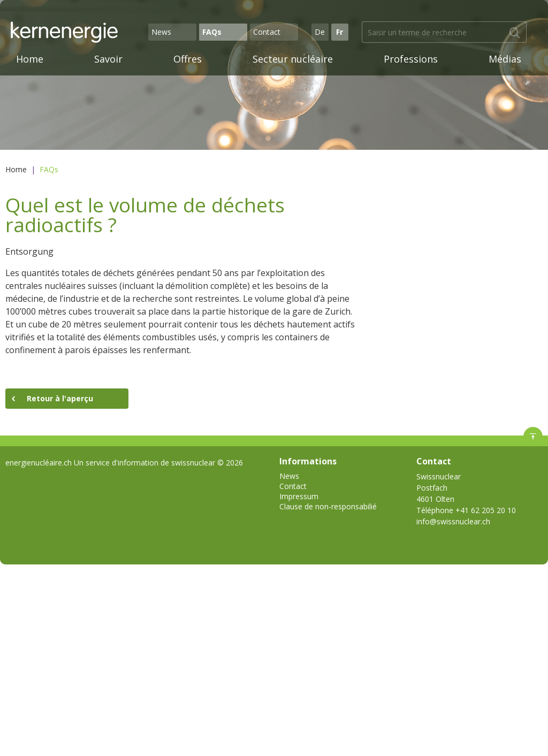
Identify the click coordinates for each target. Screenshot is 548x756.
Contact (267, 32)
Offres (188, 59)
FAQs (212, 32)
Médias (505, 59)
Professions (411, 59)
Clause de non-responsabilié (328, 506)
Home (30, 59)
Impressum (299, 496)
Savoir (108, 59)
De (320, 32)
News (161, 32)
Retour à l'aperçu (60, 398)
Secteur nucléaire (293, 59)
